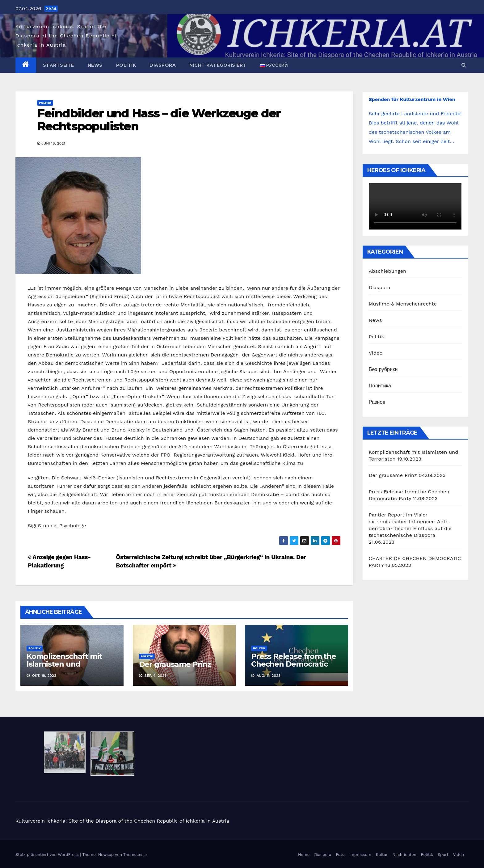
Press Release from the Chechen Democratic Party (294, 664)
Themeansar (135, 855)
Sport (443, 855)
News (95, 65)
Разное (377, 402)
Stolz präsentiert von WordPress (48, 855)
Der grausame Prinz (175, 664)
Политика (380, 386)
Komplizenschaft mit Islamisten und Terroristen (64, 664)
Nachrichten (404, 855)
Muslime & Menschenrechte (403, 304)
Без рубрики (383, 369)
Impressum (360, 855)
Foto (340, 855)
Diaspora (163, 65)
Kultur (382, 855)
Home (304, 855)
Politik (126, 65)
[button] (464, 65)
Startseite (59, 65)
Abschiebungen (387, 271)
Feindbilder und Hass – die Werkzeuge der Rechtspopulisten (159, 120)
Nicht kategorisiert (218, 65)
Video (376, 353)
